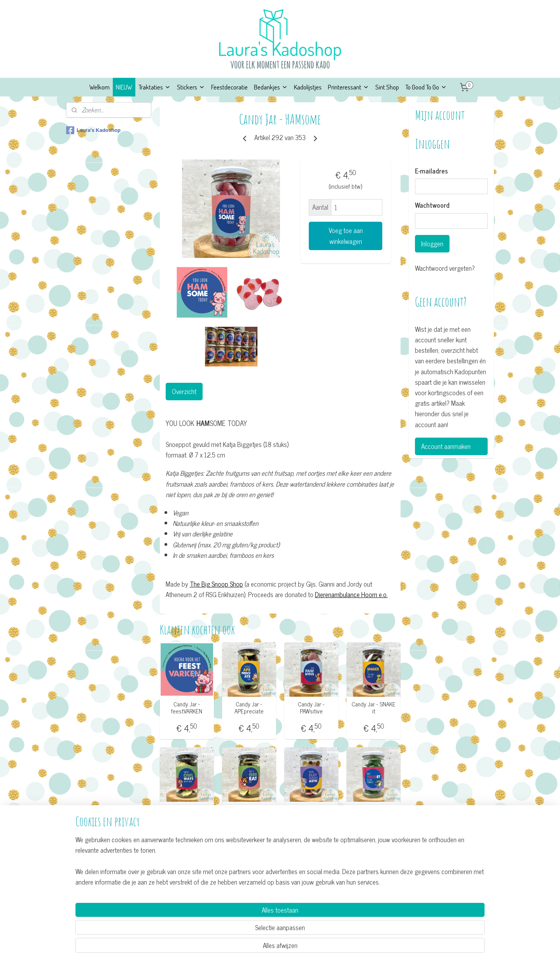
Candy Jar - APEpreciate (249, 708)
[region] (229, 926)
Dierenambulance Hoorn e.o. (351, 594)
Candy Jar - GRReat (249, 813)
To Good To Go (426, 87)
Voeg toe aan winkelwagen (345, 236)
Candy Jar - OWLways (187, 813)
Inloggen (432, 244)
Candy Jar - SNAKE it (374, 708)
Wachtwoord (432, 205)
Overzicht (184, 391)
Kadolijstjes (308, 87)
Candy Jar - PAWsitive (311, 708)
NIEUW (124, 87)
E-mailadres (431, 171)
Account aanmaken (446, 446)
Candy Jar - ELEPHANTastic (311, 813)
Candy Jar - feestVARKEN (187, 708)
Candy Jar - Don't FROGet (374, 813)
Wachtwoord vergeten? (445, 268)
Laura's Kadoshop (93, 130)
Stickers (191, 87)
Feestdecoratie (229, 87)
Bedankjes (271, 87)
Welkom (100, 87)
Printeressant (348, 87)
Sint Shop (387, 87)
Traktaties (155, 87)
